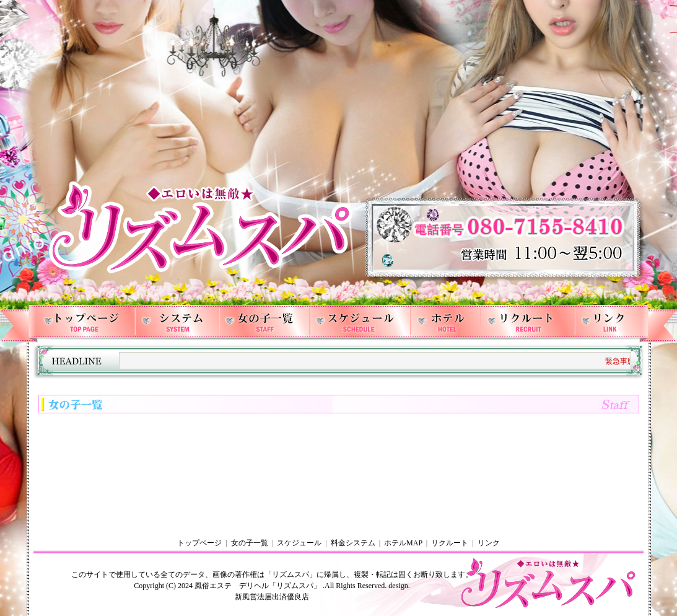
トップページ (199, 543)
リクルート (450, 543)
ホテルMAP (403, 543)
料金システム (353, 543)
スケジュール (299, 543)
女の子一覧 (250, 543)
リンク (489, 543)
